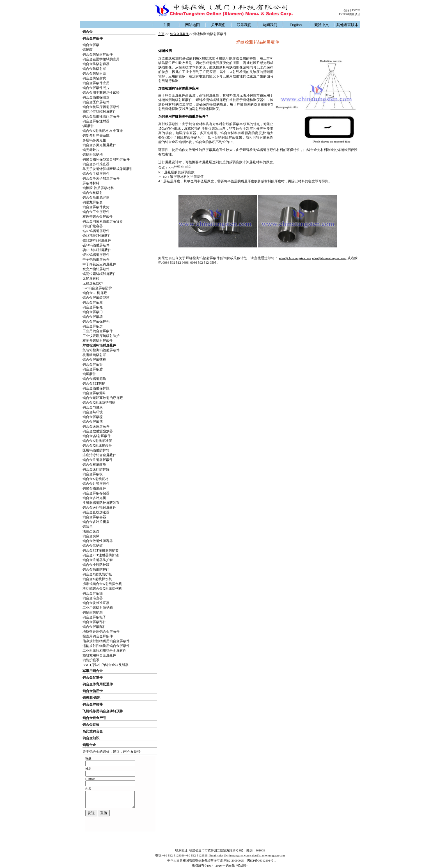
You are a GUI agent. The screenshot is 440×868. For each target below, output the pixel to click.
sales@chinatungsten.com (295, 258)
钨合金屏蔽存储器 (96, 493)
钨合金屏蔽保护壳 (96, 322)
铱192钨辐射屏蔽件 (97, 240)
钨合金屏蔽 (91, 45)
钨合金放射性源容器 (98, 541)
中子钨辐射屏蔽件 (96, 260)
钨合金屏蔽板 (93, 474)
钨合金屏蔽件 (93, 38)
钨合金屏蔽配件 (94, 627)
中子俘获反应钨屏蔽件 (99, 264)
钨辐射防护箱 (93, 612)
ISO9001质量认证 (350, 14)
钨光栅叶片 (91, 150)
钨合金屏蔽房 (93, 326)
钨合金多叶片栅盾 (96, 522)
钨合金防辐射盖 (94, 74)
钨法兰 (88, 527)
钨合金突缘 (91, 536)
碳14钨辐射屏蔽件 (96, 245)
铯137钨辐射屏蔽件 (97, 236)
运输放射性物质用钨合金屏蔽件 (106, 646)
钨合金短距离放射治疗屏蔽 (103, 398)
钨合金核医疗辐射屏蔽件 (101, 107)
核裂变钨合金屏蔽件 (98, 217)
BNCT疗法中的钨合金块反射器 (106, 665)
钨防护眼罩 (91, 660)
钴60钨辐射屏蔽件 (96, 231)
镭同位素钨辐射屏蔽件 (99, 274)
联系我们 (244, 25)
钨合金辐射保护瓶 (96, 388)
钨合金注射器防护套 (98, 560)
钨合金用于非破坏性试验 (101, 93)
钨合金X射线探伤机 (97, 579)
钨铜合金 (89, 745)
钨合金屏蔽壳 (93, 307)
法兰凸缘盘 (91, 531)
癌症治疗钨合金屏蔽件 (99, 455)
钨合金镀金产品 (94, 718)
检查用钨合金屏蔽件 (98, 636)
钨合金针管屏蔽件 (96, 484)
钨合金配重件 (93, 678)
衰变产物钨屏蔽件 (96, 269)
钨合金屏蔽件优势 (96, 207)
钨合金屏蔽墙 (93, 317)
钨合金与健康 (93, 407)
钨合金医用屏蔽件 (96, 426)
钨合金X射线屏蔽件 (97, 446)
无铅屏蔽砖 (91, 279)
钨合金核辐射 (93, 193)
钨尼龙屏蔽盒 (93, 202)
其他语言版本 (347, 25)
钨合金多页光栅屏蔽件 (99, 145)
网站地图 (192, 25)
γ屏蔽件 (88, 126)
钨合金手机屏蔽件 (96, 174)
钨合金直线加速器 (96, 512)
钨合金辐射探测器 (96, 97)
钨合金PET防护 (94, 384)
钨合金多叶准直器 (96, 164)
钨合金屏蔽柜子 (94, 617)
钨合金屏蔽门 (93, 312)
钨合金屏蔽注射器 (96, 121)
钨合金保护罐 (93, 546)
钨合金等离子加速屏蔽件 (101, 178)
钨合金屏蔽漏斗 (94, 393)
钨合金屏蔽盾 (93, 369)
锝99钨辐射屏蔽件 (96, 255)
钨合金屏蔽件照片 (96, 88)
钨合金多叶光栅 (94, 498)
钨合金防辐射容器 (96, 64)
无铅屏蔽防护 (93, 283)
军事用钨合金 (93, 671)
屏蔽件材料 (91, 183)
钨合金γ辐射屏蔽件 (97, 436)
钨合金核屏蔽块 (94, 465)
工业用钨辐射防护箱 (98, 608)
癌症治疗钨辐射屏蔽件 (99, 112)
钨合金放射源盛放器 (98, 431)
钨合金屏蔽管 (93, 364)
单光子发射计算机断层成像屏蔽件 (108, 169)
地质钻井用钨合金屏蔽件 (101, 632)
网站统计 (242, 865)
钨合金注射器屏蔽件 (98, 460)
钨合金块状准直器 (96, 603)
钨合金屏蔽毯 (93, 417)
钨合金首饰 (91, 725)
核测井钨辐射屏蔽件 (98, 341)
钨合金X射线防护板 (97, 574)
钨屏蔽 (88, 50)
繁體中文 (322, 25)
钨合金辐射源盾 (94, 379)
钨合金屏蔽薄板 (94, 360)
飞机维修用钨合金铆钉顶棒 (103, 711)
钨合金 (88, 32)
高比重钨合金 (93, 731)
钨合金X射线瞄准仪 (97, 441)
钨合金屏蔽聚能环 (96, 298)
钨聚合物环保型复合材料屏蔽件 (106, 159)
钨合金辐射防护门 (96, 570)
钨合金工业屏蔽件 (96, 212)
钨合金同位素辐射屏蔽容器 (103, 221)
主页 (167, 25)
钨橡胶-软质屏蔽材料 (98, 188)
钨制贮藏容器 (93, 226)
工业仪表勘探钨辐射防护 (101, 336)
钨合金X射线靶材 (96, 479)
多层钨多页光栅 (94, 140)
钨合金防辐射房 (94, 78)
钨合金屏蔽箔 (93, 422)
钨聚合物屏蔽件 (94, 488)
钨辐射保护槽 (93, 155)
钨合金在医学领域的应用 (101, 59)
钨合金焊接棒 (93, 704)
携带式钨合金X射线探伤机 (102, 584)
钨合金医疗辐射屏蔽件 (99, 508)
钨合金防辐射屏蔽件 (98, 54)
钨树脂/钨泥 (91, 698)
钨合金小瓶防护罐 (96, 565)
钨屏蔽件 (89, 374)
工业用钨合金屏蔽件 (98, 331)
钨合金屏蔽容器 (94, 517)
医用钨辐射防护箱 (96, 450)
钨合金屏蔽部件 (94, 622)
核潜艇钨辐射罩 (94, 355)
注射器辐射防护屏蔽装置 (101, 503)
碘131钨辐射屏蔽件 (97, 250)
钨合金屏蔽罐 (93, 593)
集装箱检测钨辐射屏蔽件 (101, 350)
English (296, 25)
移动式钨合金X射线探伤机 (102, 589)
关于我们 (218, 25)
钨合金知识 (91, 738)
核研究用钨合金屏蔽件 (99, 655)
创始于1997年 (352, 10)
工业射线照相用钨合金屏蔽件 (104, 651)
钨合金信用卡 (93, 691)
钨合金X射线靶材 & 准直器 (103, 131)
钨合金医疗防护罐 (96, 469)
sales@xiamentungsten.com (329, 258)
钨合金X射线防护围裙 (99, 403)
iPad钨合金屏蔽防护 (97, 288)
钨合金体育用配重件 (98, 684)
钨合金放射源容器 (96, 198)
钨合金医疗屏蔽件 (96, 102)
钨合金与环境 (93, 412)
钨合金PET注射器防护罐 (101, 555)
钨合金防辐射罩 (94, 69)
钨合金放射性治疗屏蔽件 (101, 116)
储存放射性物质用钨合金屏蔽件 (106, 641)
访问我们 (270, 25)
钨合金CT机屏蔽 (95, 293)
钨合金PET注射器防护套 (101, 550)
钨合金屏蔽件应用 (96, 83)
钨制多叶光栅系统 (96, 136)
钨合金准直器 (93, 598)
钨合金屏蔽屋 (93, 302)
